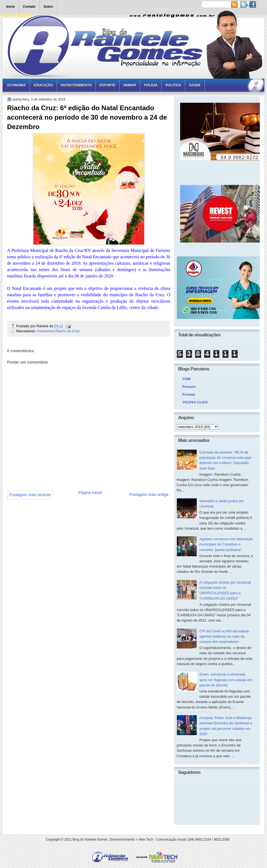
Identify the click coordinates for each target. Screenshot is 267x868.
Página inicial (90, 493)
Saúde (195, 85)
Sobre (48, 7)
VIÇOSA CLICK (195, 402)
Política (173, 85)
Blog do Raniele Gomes (90, 839)
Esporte (107, 85)
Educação (43, 85)
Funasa (189, 394)
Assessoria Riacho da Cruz (58, 331)
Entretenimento (76, 85)
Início (11, 7)
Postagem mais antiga (149, 494)
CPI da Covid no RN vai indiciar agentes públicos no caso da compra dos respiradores (224, 637)
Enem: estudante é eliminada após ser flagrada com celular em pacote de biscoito (226, 680)
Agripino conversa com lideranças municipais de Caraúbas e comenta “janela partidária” (226, 544)
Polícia (151, 85)
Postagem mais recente (30, 495)
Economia (17, 85)
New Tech (146, 839)
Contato (29, 7)
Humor (130, 85)
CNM (187, 379)
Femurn (189, 387)
